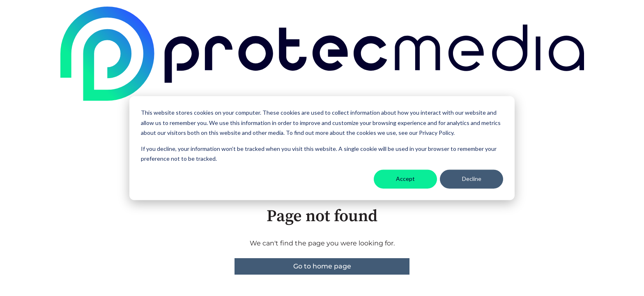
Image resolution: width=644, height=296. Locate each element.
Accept (405, 179)
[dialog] (322, 148)
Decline (472, 179)
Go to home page (322, 266)
